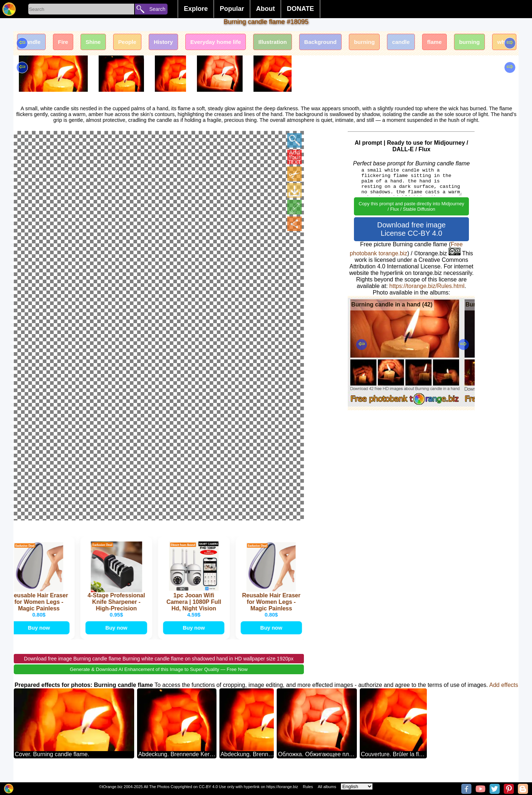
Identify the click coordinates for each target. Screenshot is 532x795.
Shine (98, 43)
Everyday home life (228, 43)
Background (339, 43)
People (135, 43)
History (173, 43)
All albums (327, 787)
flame (460, 43)
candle (424, 43)
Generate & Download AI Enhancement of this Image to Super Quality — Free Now (158, 679)
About (265, 9)
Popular (232, 9)
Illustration (288, 43)
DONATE (300, 9)
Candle (32, 43)
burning (385, 43)
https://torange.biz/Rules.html (427, 286)
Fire (66, 43)
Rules (308, 787)
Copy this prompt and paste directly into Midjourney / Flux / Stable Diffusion (411, 206)
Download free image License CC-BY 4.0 (411, 229)
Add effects (504, 694)
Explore (196, 9)
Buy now (40, 636)
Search (157, 9)
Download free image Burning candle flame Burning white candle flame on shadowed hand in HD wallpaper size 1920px (159, 668)
